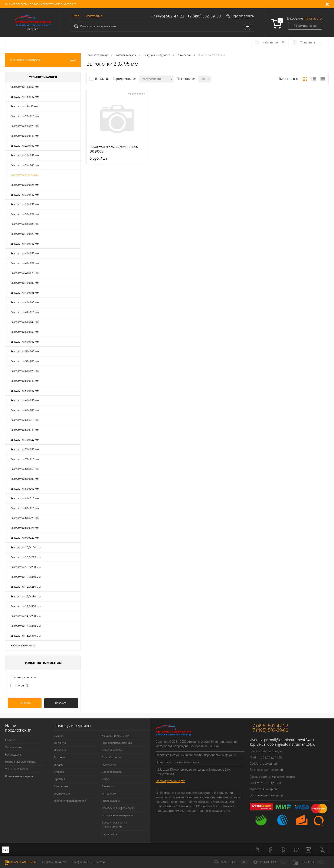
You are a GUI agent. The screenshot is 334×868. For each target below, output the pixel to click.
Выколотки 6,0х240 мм (25, 430)
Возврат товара (112, 772)
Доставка (60, 757)
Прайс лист (109, 765)
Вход (76, 16)
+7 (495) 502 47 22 (54, 862)
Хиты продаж (14, 747)
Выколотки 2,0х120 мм (25, 126)
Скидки (58, 765)
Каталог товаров (43, 60)
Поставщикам (111, 801)
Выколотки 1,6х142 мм (25, 97)
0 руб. (98, 159)
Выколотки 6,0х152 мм (25, 400)
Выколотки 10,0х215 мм (26, 557)
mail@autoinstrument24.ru (291, 740)
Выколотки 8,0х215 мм (25, 508)
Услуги (106, 779)
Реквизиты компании (115, 736)
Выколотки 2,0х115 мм (25, 116)
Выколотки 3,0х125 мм (25, 185)
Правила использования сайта (177, 762)
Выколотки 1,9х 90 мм (24, 106)
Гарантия (59, 779)
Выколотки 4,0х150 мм (25, 253)
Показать (25, 703)
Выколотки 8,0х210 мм (25, 498)
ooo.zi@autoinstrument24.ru (291, 744)
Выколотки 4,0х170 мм (25, 273)
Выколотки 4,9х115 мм (25, 312)
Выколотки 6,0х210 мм (25, 420)
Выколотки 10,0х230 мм (26, 567)
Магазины (60, 750)
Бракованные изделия (19, 776)
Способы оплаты (112, 757)
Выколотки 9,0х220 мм (25, 538)
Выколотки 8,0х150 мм (25, 469)
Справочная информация (118, 808)
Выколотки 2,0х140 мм (25, 136)
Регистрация (93, 16)
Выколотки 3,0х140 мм (25, 195)
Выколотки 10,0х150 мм (26, 547)
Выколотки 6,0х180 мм (25, 410)
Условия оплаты (112, 750)
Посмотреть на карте (170, 781)
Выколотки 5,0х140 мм (25, 322)
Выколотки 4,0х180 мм (25, 283)
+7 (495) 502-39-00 (204, 16)
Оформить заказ (305, 26)
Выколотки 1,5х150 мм (25, 87)
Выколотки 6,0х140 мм (25, 381)
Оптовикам (109, 794)
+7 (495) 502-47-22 (168, 16)
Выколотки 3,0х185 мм (25, 224)
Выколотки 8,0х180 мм (25, 479)
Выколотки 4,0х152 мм (25, 263)
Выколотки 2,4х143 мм (25, 165)
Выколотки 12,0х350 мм (26, 606)
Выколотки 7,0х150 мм (25, 449)
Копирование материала (117, 815)
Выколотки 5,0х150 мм (25, 332)
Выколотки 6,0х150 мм (25, 391)
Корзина (308, 862)
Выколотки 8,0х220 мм (25, 518)
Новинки (11, 740)
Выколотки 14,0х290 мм (26, 616)
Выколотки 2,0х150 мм (25, 146)
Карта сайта (109, 834)
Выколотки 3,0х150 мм (25, 204)
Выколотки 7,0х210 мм (25, 459)
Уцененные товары (17, 769)
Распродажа (13, 755)
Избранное (270, 862)
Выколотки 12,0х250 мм (26, 587)
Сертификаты (62, 794)
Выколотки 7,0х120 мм (25, 440)
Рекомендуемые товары (21, 762)
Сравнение (231, 862)
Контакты (60, 743)
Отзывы (59, 772)
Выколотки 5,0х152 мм (25, 342)
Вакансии (108, 786)
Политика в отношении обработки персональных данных (196, 755)
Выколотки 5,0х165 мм (25, 351)
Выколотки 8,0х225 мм (25, 528)
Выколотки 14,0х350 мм (26, 626)
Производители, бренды (117, 743)
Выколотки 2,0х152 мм (25, 155)
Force (22, 685)
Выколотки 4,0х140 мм (25, 244)
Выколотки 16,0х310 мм (26, 636)
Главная (58, 736)
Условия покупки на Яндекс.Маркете (114, 825)
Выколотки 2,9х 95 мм (24, 175)
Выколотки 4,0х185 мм (25, 293)
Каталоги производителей (70, 801)
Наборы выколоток (23, 645)
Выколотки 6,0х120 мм (25, 371)
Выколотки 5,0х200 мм (25, 361)
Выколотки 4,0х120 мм (25, 234)
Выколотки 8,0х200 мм (25, 489)
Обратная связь (243, 16)
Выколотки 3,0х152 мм (25, 214)
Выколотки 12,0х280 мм (26, 596)
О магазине (61, 786)
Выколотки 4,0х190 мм (25, 302)
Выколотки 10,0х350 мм (26, 577)
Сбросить (61, 703)
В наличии (103, 79)
